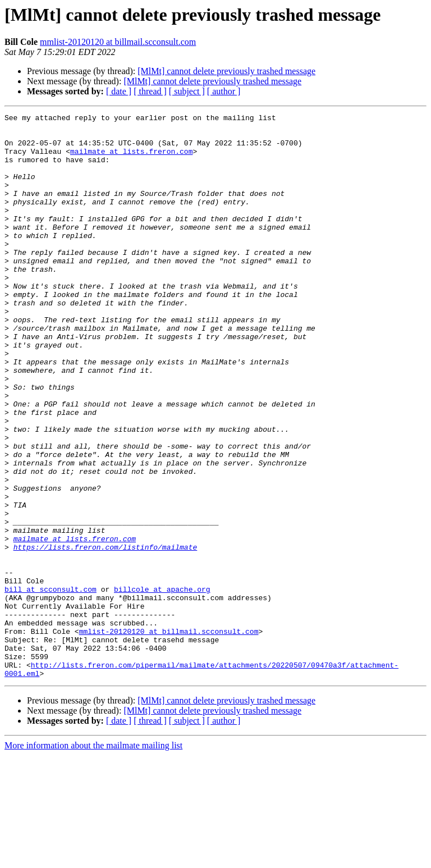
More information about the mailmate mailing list (93, 858)
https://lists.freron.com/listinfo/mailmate (106, 634)
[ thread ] (150, 91)
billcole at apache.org (162, 685)
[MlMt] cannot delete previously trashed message (226, 71)
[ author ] (224, 91)
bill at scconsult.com (51, 685)
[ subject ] (187, 91)
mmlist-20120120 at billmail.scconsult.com (118, 42)
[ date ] (119, 91)
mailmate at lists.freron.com (131, 159)
